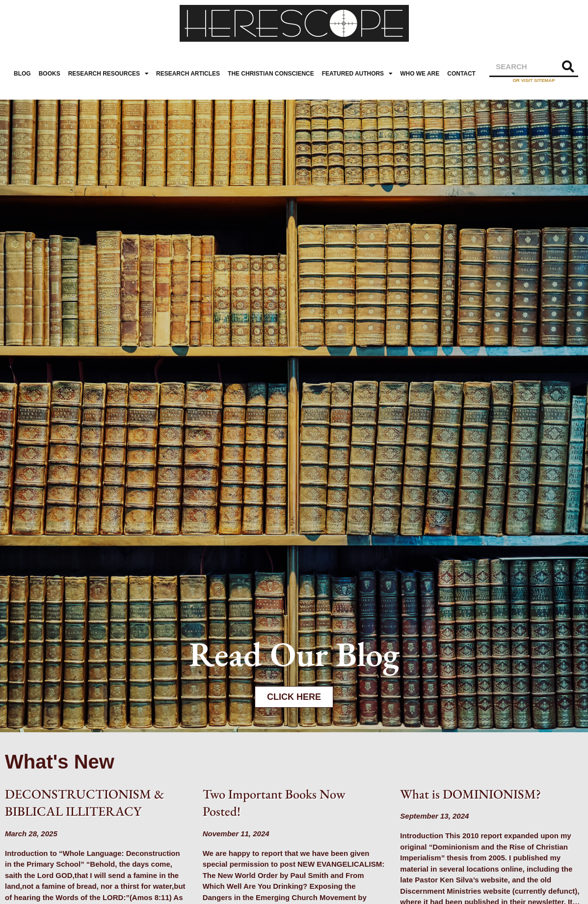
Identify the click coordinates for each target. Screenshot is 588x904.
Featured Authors (357, 74)
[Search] (568, 66)
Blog (22, 74)
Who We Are (420, 74)
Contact (461, 74)
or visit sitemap (534, 80)
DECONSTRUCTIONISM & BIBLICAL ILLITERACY (84, 802)
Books (50, 74)
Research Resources (108, 74)
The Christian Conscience (271, 74)
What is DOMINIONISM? (470, 794)
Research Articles (188, 74)
